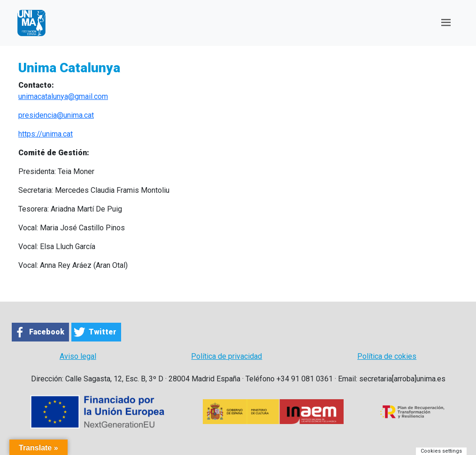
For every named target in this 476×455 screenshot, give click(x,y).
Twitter (103, 332)
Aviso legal (78, 356)
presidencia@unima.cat (56, 115)
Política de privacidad (226, 356)
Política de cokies (387, 356)
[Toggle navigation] (446, 23)
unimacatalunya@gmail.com (63, 96)
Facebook (47, 332)
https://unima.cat (46, 134)
